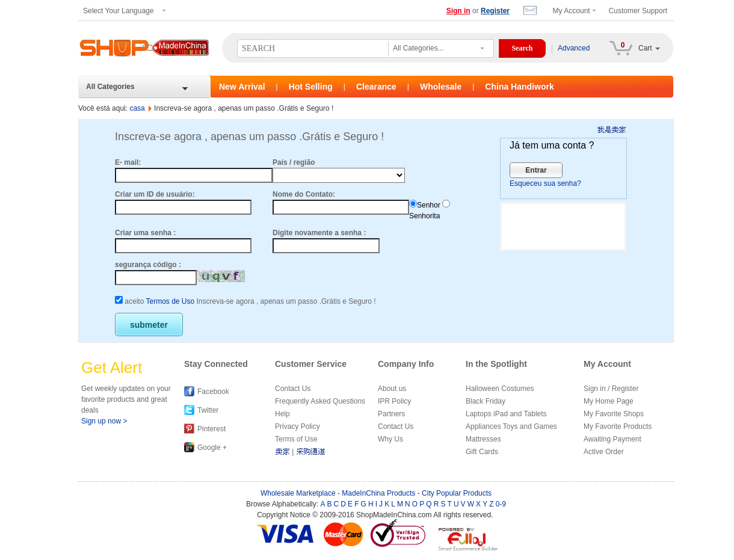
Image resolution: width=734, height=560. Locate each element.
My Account (572, 11)
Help (282, 414)
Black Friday (486, 401)
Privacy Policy (298, 426)
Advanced (574, 48)
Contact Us (293, 389)
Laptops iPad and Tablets (506, 414)
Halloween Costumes (500, 389)
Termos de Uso (170, 301)
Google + (212, 448)
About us (392, 389)
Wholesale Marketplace (298, 493)
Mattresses (483, 439)
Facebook (213, 392)
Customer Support (638, 11)
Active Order (604, 452)
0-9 (501, 504)
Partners (391, 414)
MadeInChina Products (378, 493)
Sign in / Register (611, 389)
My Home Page (609, 401)
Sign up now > (104, 421)
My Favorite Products (618, 426)
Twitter (208, 410)
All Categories (110, 87)
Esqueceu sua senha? (545, 183)
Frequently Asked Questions (320, 401)
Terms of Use (296, 439)
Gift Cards (482, 452)
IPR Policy (394, 401)
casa (137, 108)
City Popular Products (457, 493)
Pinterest (211, 429)
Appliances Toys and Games (511, 426)
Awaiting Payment (612, 439)
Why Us (390, 439)
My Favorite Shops (614, 414)
